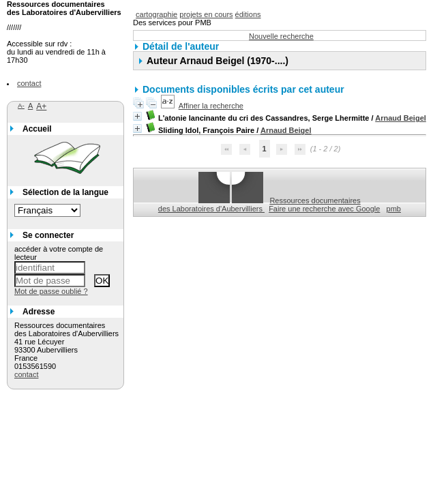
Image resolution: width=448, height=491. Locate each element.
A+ (41, 106)
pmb (394, 209)
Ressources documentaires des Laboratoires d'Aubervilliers (259, 205)
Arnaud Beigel (401, 118)
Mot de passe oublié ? (51, 291)
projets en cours (206, 14)
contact (29, 83)
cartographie (156, 14)
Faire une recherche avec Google (324, 209)
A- (21, 105)
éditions (248, 14)
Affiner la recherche (211, 106)
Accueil (37, 129)
